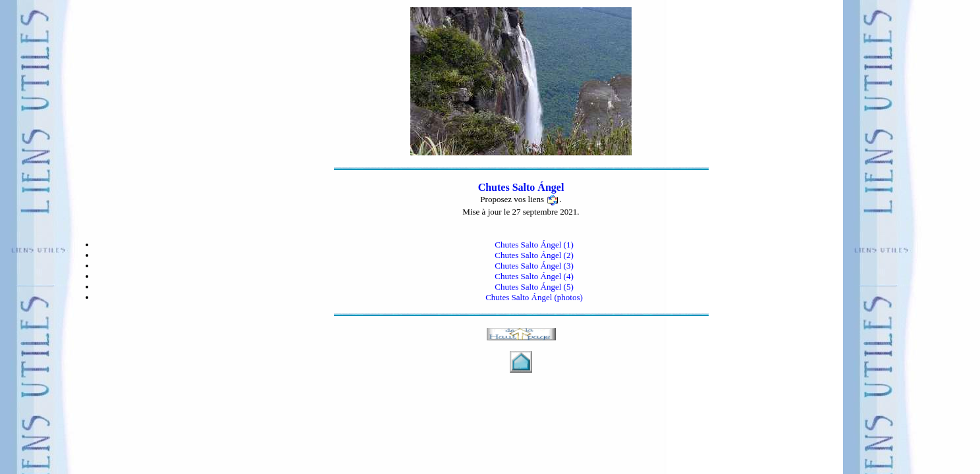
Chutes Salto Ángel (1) (534, 245)
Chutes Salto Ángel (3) (534, 266)
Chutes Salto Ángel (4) (534, 276)
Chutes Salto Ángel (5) (534, 287)
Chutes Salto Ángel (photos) (534, 297)
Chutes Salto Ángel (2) (534, 255)
